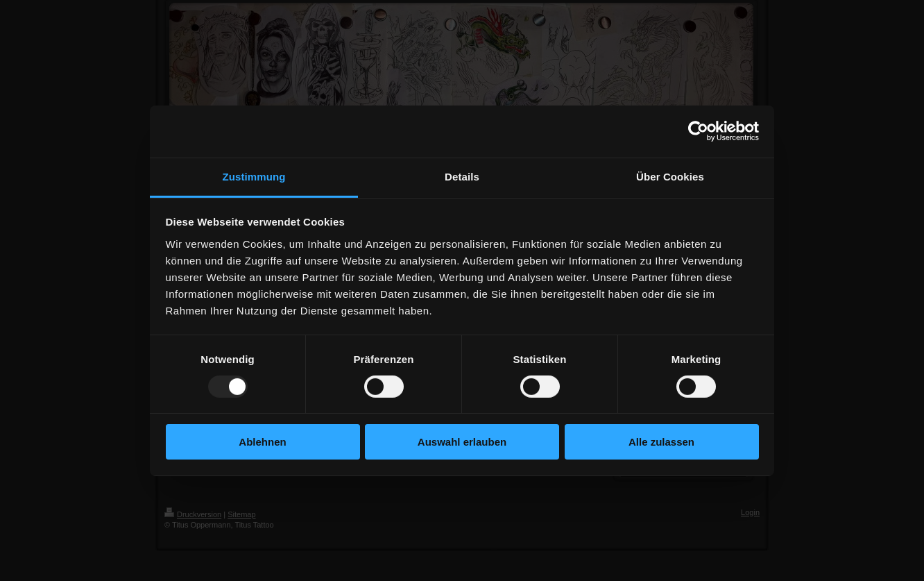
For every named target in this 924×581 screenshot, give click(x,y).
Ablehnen (262, 442)
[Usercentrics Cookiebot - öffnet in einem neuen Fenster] (698, 131)
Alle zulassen (661, 442)
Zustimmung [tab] (254, 176)
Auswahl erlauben (462, 442)
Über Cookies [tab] (670, 176)
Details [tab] (462, 176)
